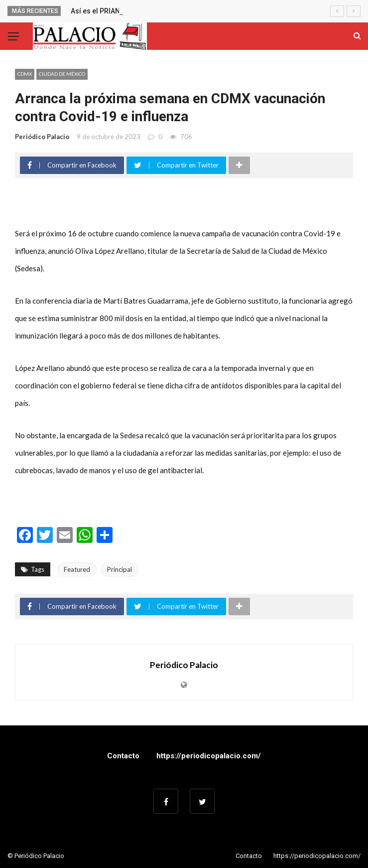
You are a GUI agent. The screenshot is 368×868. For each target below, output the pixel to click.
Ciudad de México (62, 74)
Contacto (123, 756)
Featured (77, 569)
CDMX (25, 74)
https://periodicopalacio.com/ (209, 756)
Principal (120, 569)
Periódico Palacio (42, 137)
